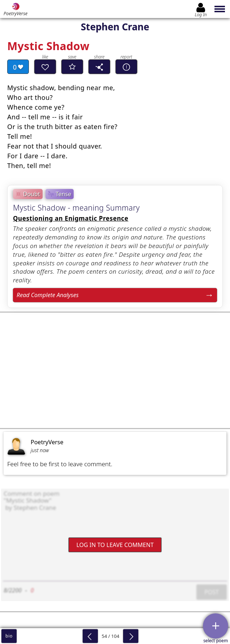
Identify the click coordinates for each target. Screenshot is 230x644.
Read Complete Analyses (48, 295)
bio (9, 636)
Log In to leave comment (115, 544)
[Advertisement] (115, 370)
